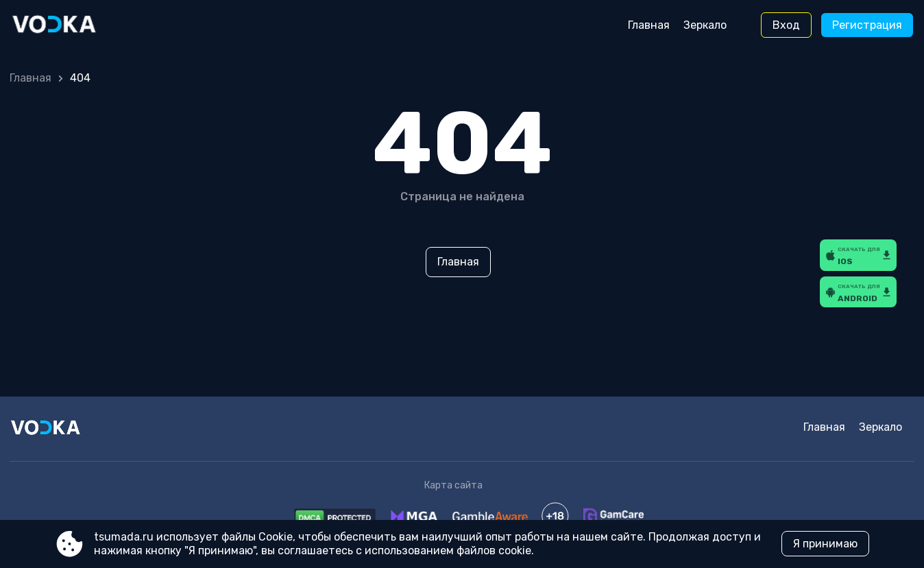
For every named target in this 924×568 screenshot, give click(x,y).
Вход (786, 25)
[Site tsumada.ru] (68, 25)
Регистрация (867, 25)
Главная (649, 25)
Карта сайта (453, 485)
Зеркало (705, 25)
